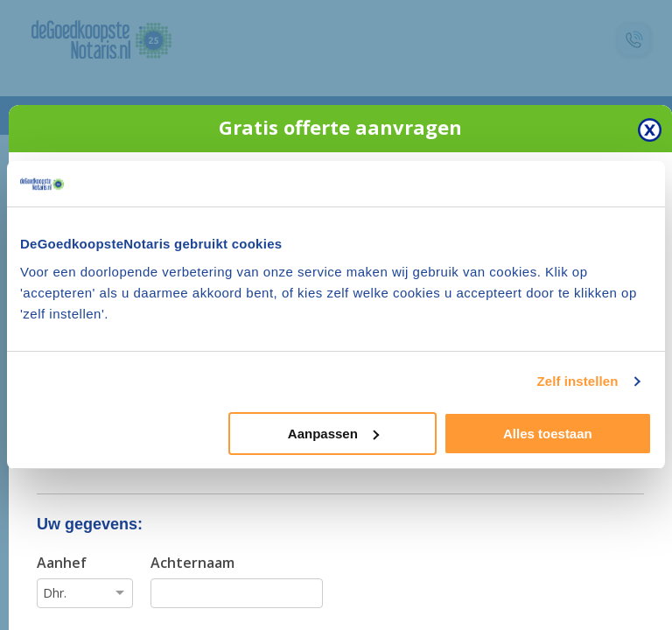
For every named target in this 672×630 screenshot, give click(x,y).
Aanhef (62, 563)
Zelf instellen (577, 381)
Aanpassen (333, 434)
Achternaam (192, 563)
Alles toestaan (548, 434)
